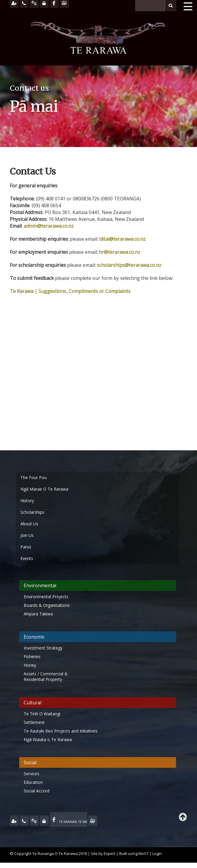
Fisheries (32, 656)
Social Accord (37, 791)
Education (33, 782)
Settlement (34, 722)
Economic (34, 637)
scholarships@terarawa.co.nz (129, 265)
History (27, 501)
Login (157, 853)
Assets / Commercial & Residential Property (46, 676)
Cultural (33, 703)
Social (30, 762)
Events (27, 558)
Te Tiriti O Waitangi (42, 714)
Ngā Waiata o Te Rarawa (48, 739)
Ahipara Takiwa (38, 614)
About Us (29, 524)
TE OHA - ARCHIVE (93, 821)
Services (32, 774)
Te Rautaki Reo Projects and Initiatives (61, 731)
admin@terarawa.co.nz (49, 226)
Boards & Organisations (47, 605)
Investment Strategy (43, 648)
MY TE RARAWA (44, 821)
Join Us (27, 535)
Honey (30, 665)
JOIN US (14, 821)
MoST (143, 853)
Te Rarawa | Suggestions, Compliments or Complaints (70, 291)
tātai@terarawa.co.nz (122, 239)
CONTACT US (24, 821)
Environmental (40, 585)
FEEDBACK (34, 821)
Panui (26, 547)
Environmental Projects (46, 597)
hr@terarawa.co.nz (120, 252)
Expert (110, 853)
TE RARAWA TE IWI (73, 822)
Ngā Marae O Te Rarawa (44, 489)
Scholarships (32, 512)
